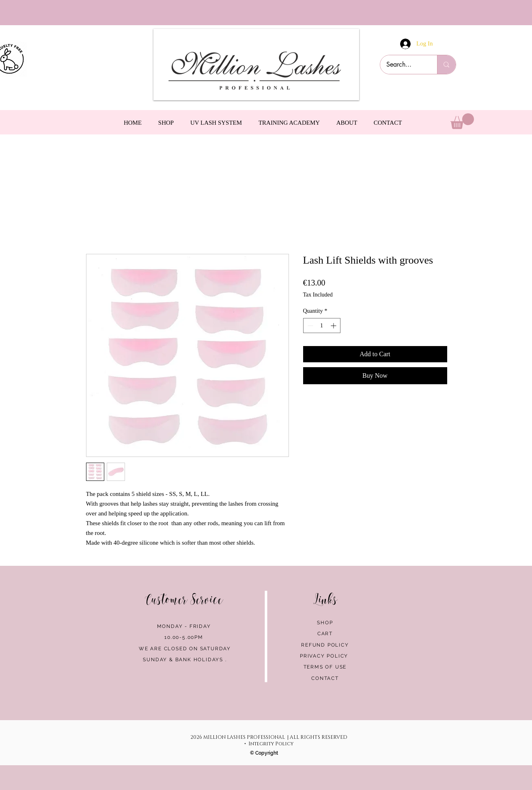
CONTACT (325, 678)
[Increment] (334, 326)
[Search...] (403, 65)
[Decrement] (309, 326)
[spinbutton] (322, 326)
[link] (462, 121)
